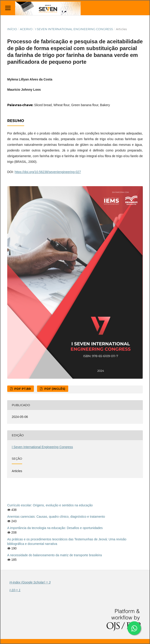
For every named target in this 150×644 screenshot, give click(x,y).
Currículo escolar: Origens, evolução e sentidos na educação (50, 505)
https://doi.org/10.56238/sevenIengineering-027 (48, 172)
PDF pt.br (22, 389)
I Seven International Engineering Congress (74, 29)
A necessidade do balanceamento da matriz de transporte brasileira (55, 555)
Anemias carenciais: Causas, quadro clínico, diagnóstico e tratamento (56, 517)
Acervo (26, 29)
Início (12, 29)
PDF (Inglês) (54, 389)
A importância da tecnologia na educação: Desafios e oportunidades (55, 528)
